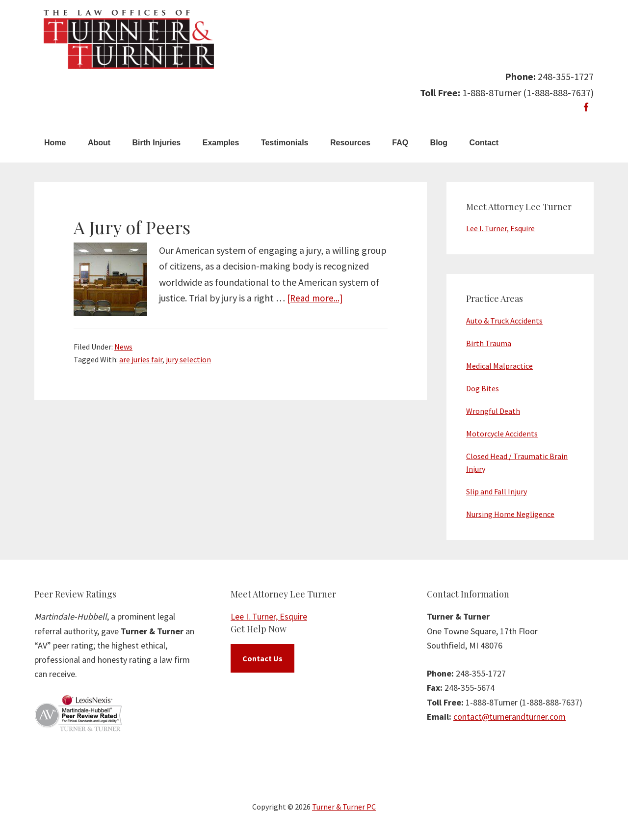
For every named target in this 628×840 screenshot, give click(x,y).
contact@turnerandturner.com (510, 717)
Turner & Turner (129, 39)
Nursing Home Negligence (510, 514)
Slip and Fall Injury (497, 491)
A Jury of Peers (132, 227)
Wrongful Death (493, 411)
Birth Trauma (489, 343)
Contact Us (262, 658)
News (123, 347)
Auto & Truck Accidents (504, 321)
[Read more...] (316, 298)
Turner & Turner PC (344, 807)
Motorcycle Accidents (502, 434)
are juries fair (141, 359)
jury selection (188, 359)
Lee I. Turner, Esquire (500, 228)
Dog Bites (483, 388)
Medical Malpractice (499, 366)
